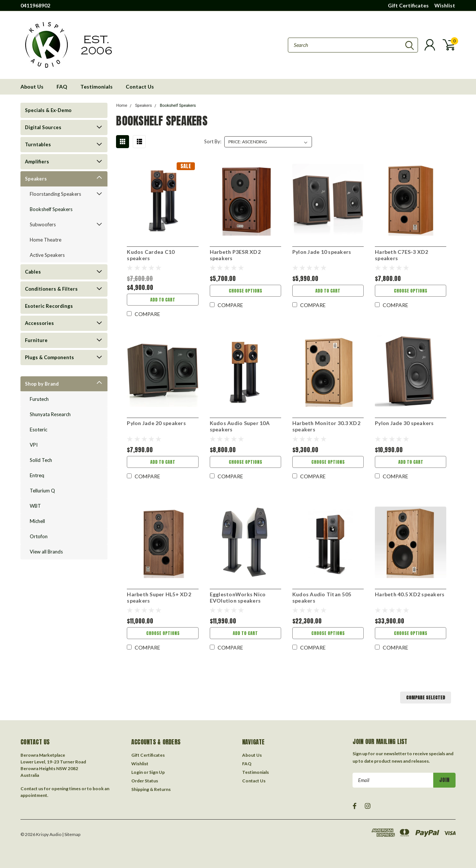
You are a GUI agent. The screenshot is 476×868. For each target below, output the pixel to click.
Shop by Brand (42, 384)
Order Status (145, 781)
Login (137, 772)
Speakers (36, 179)
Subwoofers (43, 224)
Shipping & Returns (151, 789)
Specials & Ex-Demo (48, 110)
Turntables (38, 144)
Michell (37, 521)
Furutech (39, 399)
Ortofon (39, 536)
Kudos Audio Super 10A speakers (240, 426)
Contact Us (140, 87)
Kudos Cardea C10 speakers (151, 255)
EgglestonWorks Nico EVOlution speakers (238, 598)
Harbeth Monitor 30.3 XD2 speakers (326, 426)
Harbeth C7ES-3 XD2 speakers (402, 255)
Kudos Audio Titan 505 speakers (322, 598)
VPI (34, 445)
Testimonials (97, 87)
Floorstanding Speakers (55, 194)
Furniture (36, 340)
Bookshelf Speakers (51, 209)
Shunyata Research (50, 414)
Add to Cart (163, 300)
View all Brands (46, 552)
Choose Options (245, 291)
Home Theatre (46, 240)
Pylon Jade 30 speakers (404, 423)
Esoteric (38, 430)
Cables (33, 272)
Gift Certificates (408, 5)
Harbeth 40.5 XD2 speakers (410, 594)
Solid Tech (41, 460)
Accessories (39, 323)
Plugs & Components (49, 357)
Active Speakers (47, 255)
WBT (35, 506)
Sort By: (213, 141)
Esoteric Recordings (49, 306)
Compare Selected (426, 698)
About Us (32, 87)
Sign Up (157, 772)
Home (122, 106)
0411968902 (35, 5)
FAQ (62, 87)
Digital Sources (43, 127)
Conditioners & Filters (51, 289)
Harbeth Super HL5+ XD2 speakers (159, 598)
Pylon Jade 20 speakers (156, 423)
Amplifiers (37, 162)
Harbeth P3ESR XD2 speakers (235, 255)
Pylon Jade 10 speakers (322, 252)
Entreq (37, 475)
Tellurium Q (42, 491)
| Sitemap (71, 834)
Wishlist (445, 5)
